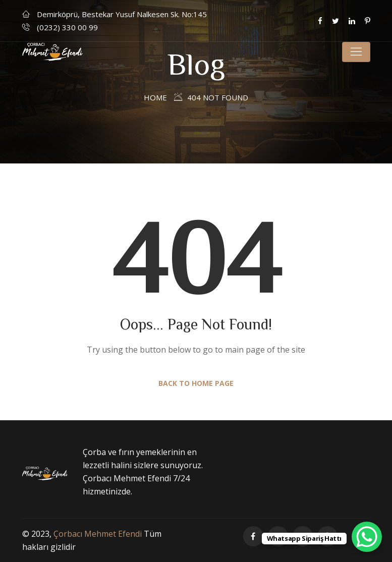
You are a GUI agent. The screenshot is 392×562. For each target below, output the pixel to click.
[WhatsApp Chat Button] (367, 537)
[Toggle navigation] (356, 52)
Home (155, 97)
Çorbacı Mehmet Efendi (98, 534)
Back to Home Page (196, 383)
